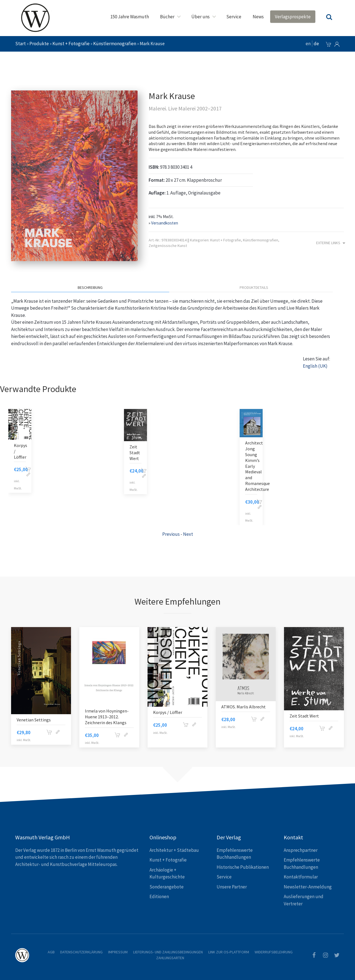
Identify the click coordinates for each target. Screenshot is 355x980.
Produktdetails (254, 287)
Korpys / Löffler (168, 712)
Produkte (39, 44)
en (308, 44)
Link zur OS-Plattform (229, 952)
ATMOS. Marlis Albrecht (244, 707)
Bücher (167, 17)
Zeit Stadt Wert (135, 453)
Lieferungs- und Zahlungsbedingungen (168, 952)
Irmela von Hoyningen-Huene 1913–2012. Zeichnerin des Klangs (107, 717)
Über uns (201, 17)
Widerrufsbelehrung (274, 952)
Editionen (159, 896)
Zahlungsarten (170, 958)
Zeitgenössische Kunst (168, 246)
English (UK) (315, 366)
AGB (51, 952)
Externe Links (331, 243)
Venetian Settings (34, 720)
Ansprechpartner (301, 850)
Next (188, 534)
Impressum (118, 952)
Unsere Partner (232, 887)
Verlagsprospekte (293, 17)
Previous (171, 534)
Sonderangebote (167, 887)
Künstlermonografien (115, 44)
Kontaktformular (301, 877)
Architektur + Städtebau (174, 850)
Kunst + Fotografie (71, 44)
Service (234, 17)
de (316, 44)
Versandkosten (165, 223)
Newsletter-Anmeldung (308, 887)
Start (21, 44)
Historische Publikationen (243, 867)
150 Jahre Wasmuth (130, 17)
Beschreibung (90, 287)
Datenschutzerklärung (81, 952)
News (258, 17)
